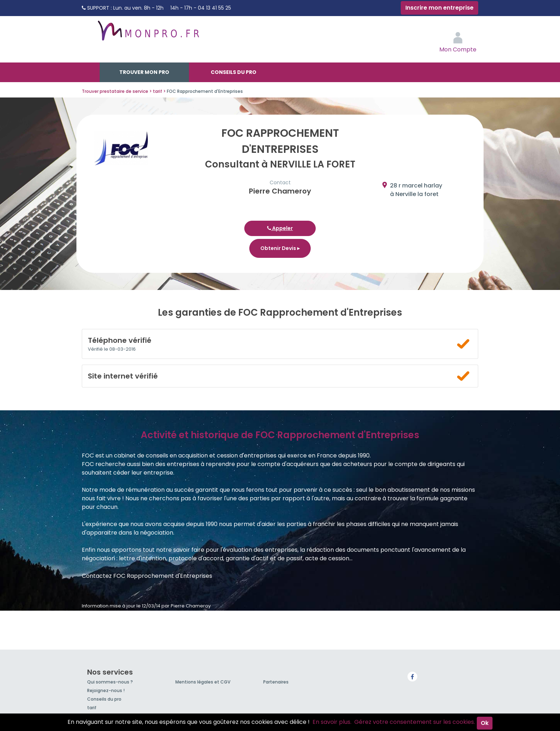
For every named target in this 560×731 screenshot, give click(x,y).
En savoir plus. (332, 722)
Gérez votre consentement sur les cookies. (415, 722)
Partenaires (276, 682)
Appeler (280, 228)
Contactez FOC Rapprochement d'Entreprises (147, 576)
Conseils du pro (234, 72)
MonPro (148, 34)
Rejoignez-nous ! (106, 690)
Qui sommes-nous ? (110, 682)
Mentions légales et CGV (203, 682)
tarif (92, 708)
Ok (485, 723)
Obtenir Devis (280, 248)
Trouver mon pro (144, 72)
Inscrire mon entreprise (439, 8)
